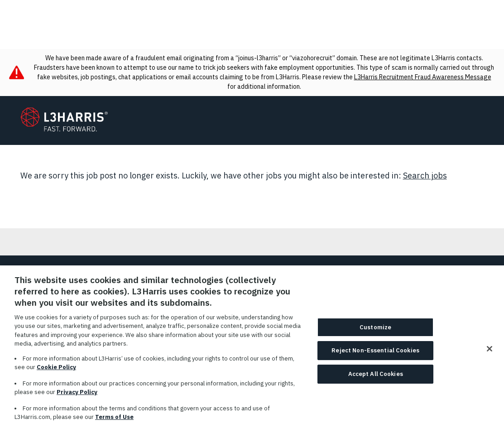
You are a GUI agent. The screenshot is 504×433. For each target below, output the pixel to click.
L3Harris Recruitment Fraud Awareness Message (423, 77)
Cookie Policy (56, 372)
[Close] (490, 353)
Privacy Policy (77, 397)
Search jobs (425, 176)
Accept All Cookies (376, 378)
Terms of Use (114, 422)
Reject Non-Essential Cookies (375, 355)
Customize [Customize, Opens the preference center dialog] (375, 332)
